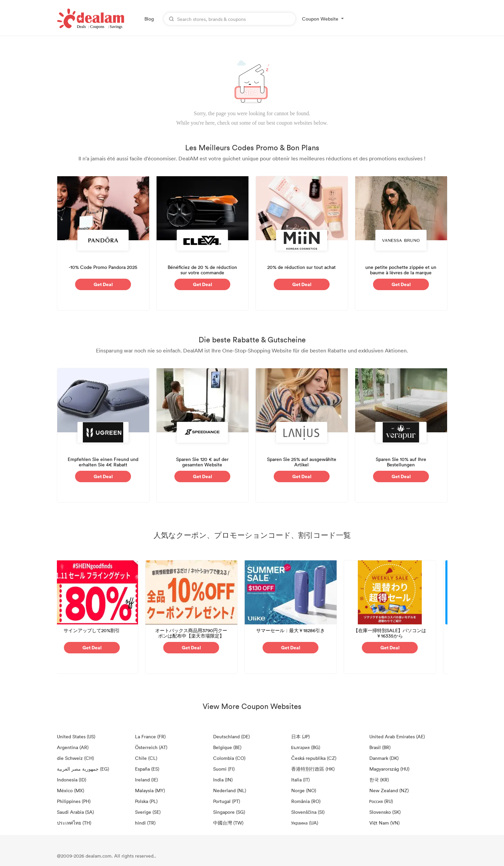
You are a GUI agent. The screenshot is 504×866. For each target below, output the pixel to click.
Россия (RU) (381, 801)
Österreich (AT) (151, 747)
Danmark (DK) (384, 758)
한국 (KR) (379, 780)
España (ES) (147, 769)
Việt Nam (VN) (385, 823)
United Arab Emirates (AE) (397, 736)
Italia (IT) (300, 780)
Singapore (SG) (229, 812)
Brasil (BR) (380, 747)
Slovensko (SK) (385, 812)
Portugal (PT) (227, 801)
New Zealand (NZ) (389, 790)
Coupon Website (320, 19)
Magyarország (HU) (389, 769)
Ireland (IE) (146, 780)
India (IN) (223, 780)
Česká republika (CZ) (314, 758)
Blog (149, 19)
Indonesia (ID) (72, 780)
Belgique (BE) (227, 747)
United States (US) (76, 736)
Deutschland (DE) (231, 736)
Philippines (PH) (74, 801)
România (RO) (306, 801)
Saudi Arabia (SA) (75, 812)
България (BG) (306, 747)
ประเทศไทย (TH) (74, 823)
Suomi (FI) (224, 769)
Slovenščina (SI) (308, 812)
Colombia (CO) (229, 758)
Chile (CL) (146, 758)
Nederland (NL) (230, 790)
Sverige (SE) (148, 812)
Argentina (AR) (73, 747)
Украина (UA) (305, 823)
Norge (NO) (304, 790)
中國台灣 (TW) (228, 823)
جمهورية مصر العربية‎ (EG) (83, 769)
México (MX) (71, 790)
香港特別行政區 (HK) (313, 769)
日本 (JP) (300, 736)
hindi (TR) (145, 823)
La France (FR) (150, 736)
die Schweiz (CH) (75, 758)
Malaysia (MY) (150, 790)
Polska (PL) (146, 801)
